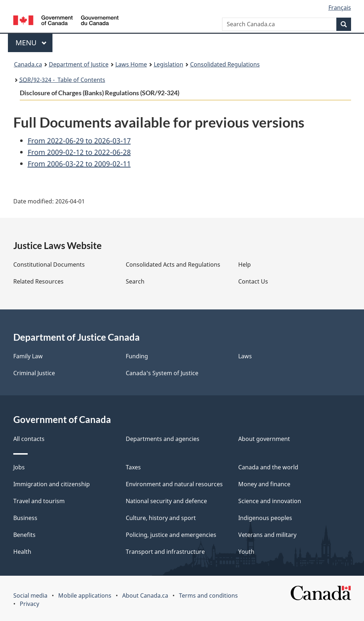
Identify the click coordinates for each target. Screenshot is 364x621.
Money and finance (264, 484)
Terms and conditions (208, 595)
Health (22, 552)
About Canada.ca (145, 595)
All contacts (29, 439)
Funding (137, 356)
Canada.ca (28, 64)
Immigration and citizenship (52, 484)
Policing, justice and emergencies (171, 535)
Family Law (28, 356)
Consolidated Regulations (225, 64)
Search (135, 281)
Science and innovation (270, 501)
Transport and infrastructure (165, 552)
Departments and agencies (163, 439)
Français (340, 8)
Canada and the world (268, 467)
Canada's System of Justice (162, 373)
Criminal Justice (34, 373)
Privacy (29, 604)
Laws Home (131, 64)
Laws (245, 356)
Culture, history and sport (161, 518)
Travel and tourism (39, 501)
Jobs (19, 467)
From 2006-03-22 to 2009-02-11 (79, 164)
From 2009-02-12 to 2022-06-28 (79, 152)
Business (25, 518)
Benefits (24, 535)
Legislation (169, 64)
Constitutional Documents (49, 264)
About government (264, 439)
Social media (30, 595)
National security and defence (166, 501)
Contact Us (253, 281)
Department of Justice (79, 64)
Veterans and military (267, 535)
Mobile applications (85, 595)
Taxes (133, 467)
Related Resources (38, 281)
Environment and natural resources (174, 484)
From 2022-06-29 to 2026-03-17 (79, 141)
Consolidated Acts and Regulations (173, 264)
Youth (246, 552)
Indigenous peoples (265, 518)
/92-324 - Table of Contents (62, 80)
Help (245, 264)
